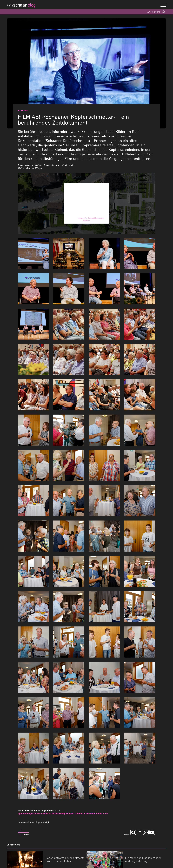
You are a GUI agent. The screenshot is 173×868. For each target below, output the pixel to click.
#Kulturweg (58, 813)
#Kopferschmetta (75, 813)
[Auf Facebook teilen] (133, 832)
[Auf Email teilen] (152, 832)
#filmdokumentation (97, 813)
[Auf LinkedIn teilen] (139, 832)
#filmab (47, 813)
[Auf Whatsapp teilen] (146, 832)
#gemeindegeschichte (30, 813)
